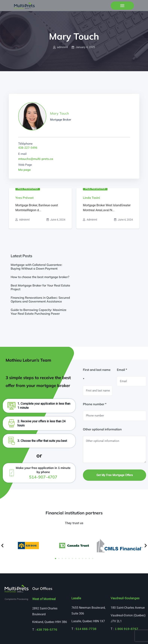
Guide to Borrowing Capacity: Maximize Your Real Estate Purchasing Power (39, 312)
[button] (2, 546)
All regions (28, 188)
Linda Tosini (91, 198)
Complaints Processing (16, 599)
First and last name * (97, 374)
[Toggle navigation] (122, 6)
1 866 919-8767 (127, 629)
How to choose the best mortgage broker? (40, 277)
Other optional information (102, 429)
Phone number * (95, 404)
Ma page (24, 170)
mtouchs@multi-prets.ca (36, 159)
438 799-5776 (47, 630)
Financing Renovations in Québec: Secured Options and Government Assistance (40, 299)
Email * (122, 370)
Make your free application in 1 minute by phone (43, 473)
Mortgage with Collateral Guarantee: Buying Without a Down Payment (36, 267)
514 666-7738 (86, 629)
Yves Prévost (24, 198)
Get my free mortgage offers (115, 475)
